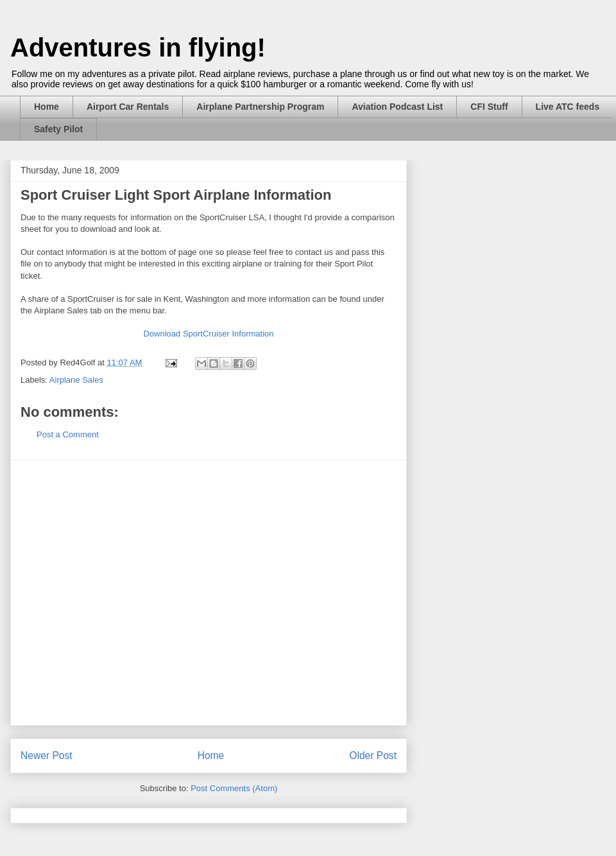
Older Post (373, 756)
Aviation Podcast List (397, 107)
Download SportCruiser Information (208, 334)
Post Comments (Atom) (234, 788)
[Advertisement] (123, 593)
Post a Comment (68, 434)
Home (47, 107)
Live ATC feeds (568, 107)
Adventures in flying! (138, 48)
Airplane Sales (76, 380)
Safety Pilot (58, 129)
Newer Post (47, 756)
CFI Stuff (489, 107)
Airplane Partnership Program (260, 107)
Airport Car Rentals (128, 107)
